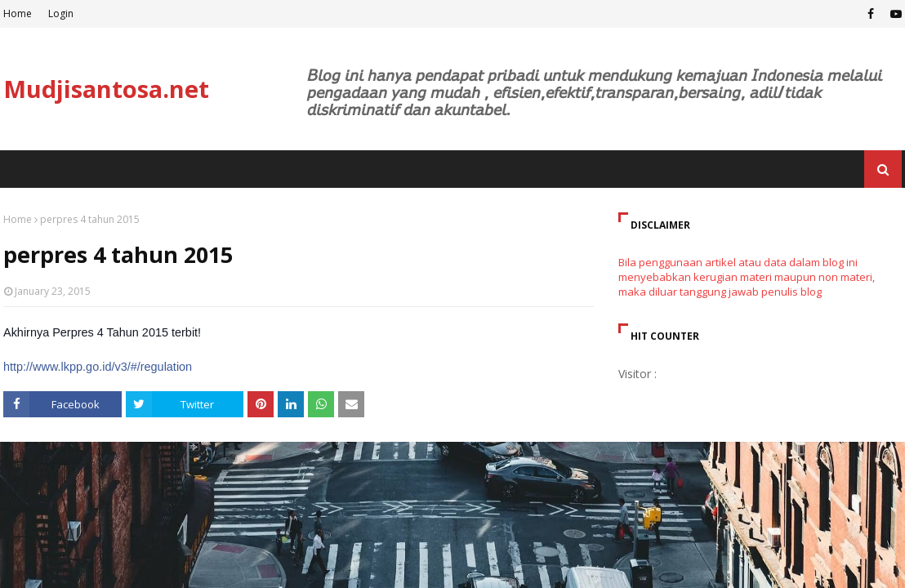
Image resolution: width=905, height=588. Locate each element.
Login (61, 13)
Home (18, 13)
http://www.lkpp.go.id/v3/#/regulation (98, 367)
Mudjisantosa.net (106, 89)
